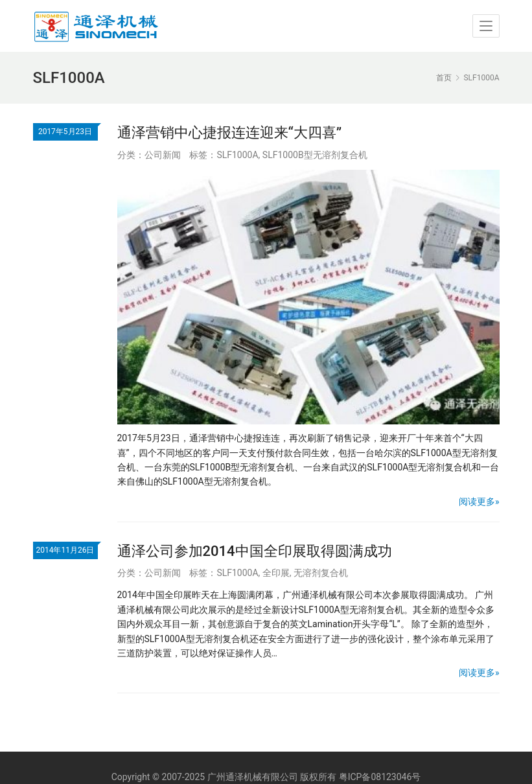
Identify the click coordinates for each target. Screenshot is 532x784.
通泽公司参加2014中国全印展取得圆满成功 (255, 551)
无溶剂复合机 (321, 573)
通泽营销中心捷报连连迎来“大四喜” (230, 133)
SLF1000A (237, 155)
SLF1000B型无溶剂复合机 (315, 155)
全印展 (276, 573)
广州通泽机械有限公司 (253, 777)
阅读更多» (479, 502)
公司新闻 (163, 155)
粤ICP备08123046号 (380, 777)
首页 (444, 78)
